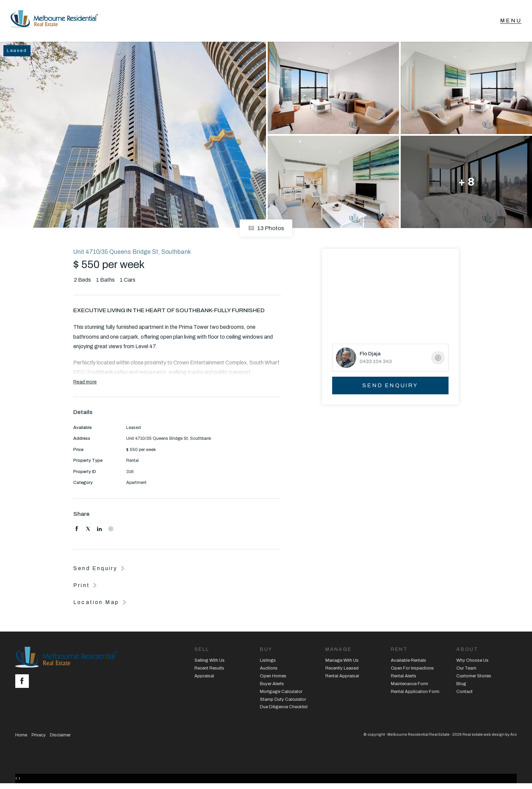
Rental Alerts (404, 677)
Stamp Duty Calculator (283, 700)
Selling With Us (210, 661)
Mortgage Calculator (281, 693)
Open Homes (273, 677)
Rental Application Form (415, 693)
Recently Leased (342, 669)
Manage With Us (342, 661)
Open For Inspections (412, 669)
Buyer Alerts (272, 685)
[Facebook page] (24, 683)
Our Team (466, 669)
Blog (461, 685)
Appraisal (204, 677)
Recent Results (209, 669)
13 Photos (266, 229)
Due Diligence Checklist (284, 708)
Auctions (269, 669)
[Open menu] (511, 21)
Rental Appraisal (342, 677)
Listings (268, 661)
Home (21, 736)
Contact (464, 693)
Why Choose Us (472, 661)
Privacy (39, 736)
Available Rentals (408, 661)
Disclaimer (60, 736)
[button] (86, 586)
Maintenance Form (410, 685)
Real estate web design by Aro (490, 736)
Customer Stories (474, 677)
